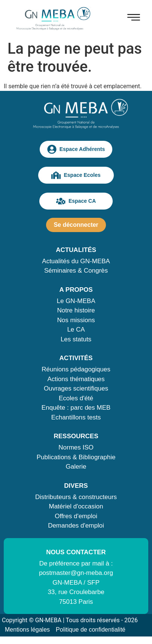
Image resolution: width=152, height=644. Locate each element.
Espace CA (76, 201)
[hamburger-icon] (134, 19)
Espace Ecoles (76, 175)
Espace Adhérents (76, 149)
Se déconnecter (76, 225)
